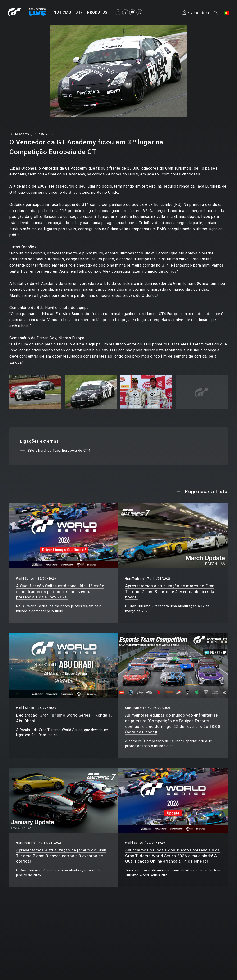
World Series (25, 579)
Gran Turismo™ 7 (137, 579)
